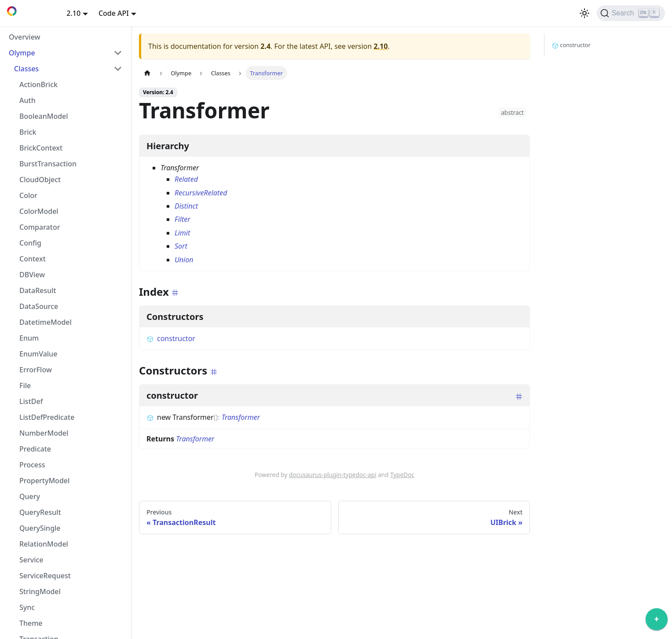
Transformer (241, 417)
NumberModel (44, 433)
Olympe (22, 53)
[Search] (631, 13)
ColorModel (39, 211)
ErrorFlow (36, 370)
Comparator (40, 227)
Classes (26, 69)
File (25, 386)
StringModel (40, 591)
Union (184, 260)
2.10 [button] (73, 13)
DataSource (39, 306)
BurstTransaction (48, 164)
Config (30, 243)
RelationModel (44, 544)
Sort (181, 246)
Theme (31, 623)
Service (31, 560)
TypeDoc (402, 475)
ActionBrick (38, 84)
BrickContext (41, 148)
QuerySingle (40, 528)
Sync (27, 607)
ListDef (31, 401)
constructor (171, 338)
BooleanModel (44, 116)
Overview (24, 37)
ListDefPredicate (47, 417)
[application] (657, 621)
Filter (183, 219)
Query (30, 496)
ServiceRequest (45, 576)
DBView (32, 275)
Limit (182, 233)
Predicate (35, 449)
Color (28, 195)
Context (33, 259)
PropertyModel (44, 481)
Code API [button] (114, 13)
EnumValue (38, 354)
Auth (27, 100)
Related (186, 179)
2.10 (381, 46)
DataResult (38, 290)
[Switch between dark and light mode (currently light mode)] (584, 13)
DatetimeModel (46, 322)
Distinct (186, 206)
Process (32, 465)
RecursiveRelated (201, 193)
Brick (28, 132)
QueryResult (40, 512)
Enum (29, 338)
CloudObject (40, 180)
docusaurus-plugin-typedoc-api (333, 475)
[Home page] (147, 73)
